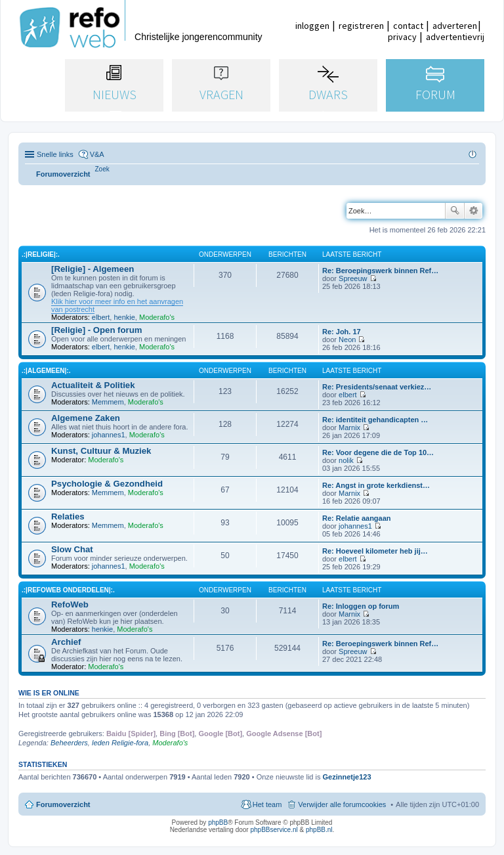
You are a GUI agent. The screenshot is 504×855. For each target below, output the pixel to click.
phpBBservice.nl (274, 830)
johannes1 (109, 435)
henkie (124, 317)
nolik (346, 460)
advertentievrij (455, 37)
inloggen (312, 26)
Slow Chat (72, 549)
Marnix (349, 427)
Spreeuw (353, 278)
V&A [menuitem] (97, 154)
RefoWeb (70, 604)
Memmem (108, 402)
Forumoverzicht (63, 804)
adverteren (455, 26)
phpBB (218, 822)
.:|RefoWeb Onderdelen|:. (68, 590)
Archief (66, 642)
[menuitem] (102, 169)
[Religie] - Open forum (96, 330)
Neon (347, 340)
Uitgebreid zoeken (473, 211)
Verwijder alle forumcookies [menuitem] (342, 804)
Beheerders (69, 743)
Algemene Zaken (86, 418)
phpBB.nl (319, 830)
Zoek (455, 211)
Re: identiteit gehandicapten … (375, 420)
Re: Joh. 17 (342, 332)
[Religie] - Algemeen (93, 269)
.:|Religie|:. (41, 254)
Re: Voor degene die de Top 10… (378, 452)
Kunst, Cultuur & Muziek (101, 451)
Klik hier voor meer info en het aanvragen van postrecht (117, 305)
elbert (101, 317)
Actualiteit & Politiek (93, 385)
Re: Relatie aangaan (357, 518)
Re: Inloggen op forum (361, 606)
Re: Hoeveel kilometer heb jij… (375, 551)
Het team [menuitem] (267, 804)
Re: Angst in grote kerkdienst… (376, 485)
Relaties (68, 516)
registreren (361, 26)
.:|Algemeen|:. (46, 371)
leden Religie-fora (120, 743)
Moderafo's (157, 317)
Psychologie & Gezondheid (107, 484)
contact (408, 26)
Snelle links (55, 154)
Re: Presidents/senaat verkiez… (377, 387)
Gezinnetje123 (347, 777)
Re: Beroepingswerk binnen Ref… (380, 271)
